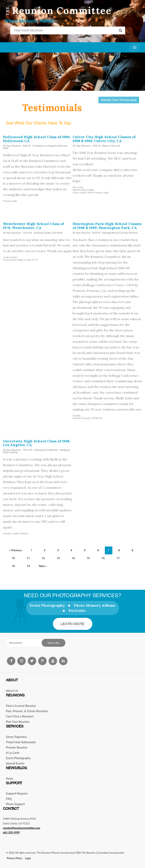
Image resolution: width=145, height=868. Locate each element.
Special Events (15, 763)
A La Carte (13, 753)
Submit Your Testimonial (119, 100)
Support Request (17, 793)
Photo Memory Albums (95, 605)
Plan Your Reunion (18, 722)
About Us (12, 691)
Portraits (77, 610)
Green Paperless (16, 737)
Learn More (72, 624)
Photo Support (15, 804)
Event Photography (47, 605)
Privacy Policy (15, 858)
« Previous (15, 550)
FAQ (9, 799)
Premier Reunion (17, 747)
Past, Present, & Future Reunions (27, 711)
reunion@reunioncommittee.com (22, 828)
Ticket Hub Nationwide (21, 742)
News (10, 778)
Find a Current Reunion (21, 706)
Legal (28, 858)
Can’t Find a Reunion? (20, 716)
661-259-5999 (11, 832)
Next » (43, 566)
